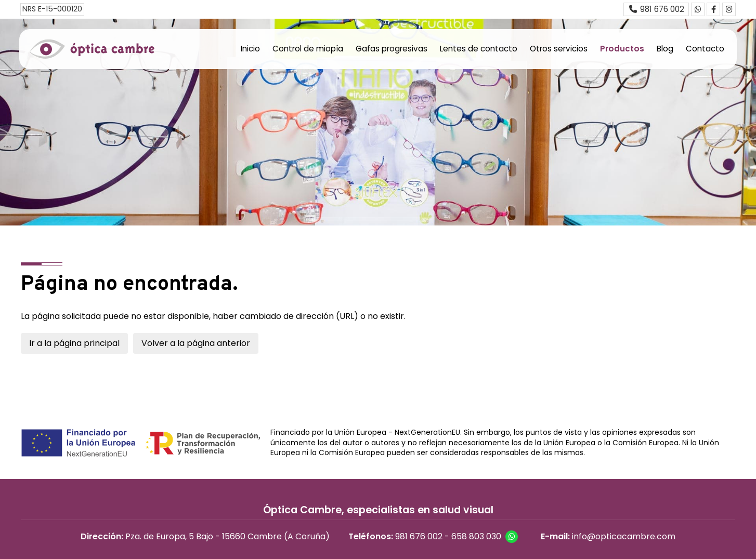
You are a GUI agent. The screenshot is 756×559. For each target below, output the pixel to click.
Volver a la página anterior (196, 343)
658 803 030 (476, 536)
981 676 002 (419, 536)
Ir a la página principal (74, 343)
